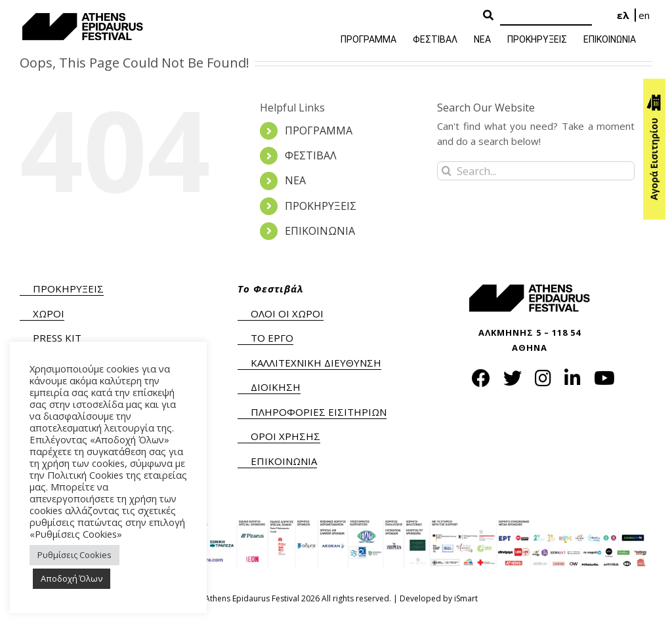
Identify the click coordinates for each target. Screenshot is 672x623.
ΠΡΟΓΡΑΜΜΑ (319, 131)
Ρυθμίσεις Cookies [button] (74, 555)
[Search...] (536, 171)
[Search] (546, 16)
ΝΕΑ (295, 180)
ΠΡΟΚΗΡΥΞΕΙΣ (321, 206)
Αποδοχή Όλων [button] (72, 578)
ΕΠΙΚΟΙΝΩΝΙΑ (320, 231)
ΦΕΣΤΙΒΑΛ (311, 155)
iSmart (466, 598)
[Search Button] (488, 16)
